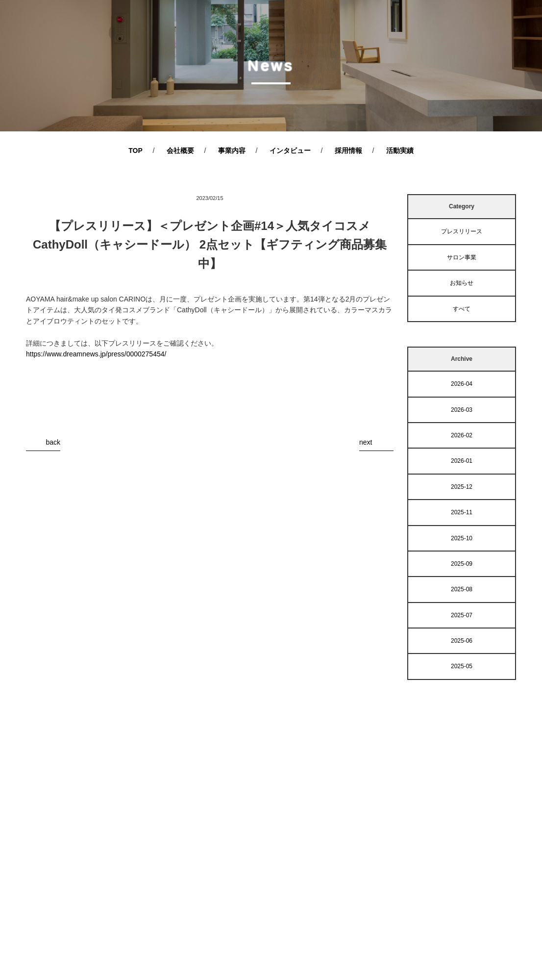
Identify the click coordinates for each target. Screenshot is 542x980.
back (53, 442)
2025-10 (462, 538)
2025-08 (462, 589)
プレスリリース (462, 231)
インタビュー (290, 151)
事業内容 (232, 151)
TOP (135, 151)
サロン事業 (462, 257)
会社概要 (180, 151)
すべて (462, 309)
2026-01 (462, 461)
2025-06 (462, 641)
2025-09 (462, 564)
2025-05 (462, 666)
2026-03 (462, 410)
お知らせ (462, 283)
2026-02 (462, 435)
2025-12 (462, 487)
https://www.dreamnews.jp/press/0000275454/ (96, 354)
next (366, 442)
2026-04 (462, 384)
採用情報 (348, 151)
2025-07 (462, 615)
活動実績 (400, 151)
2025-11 (462, 512)
